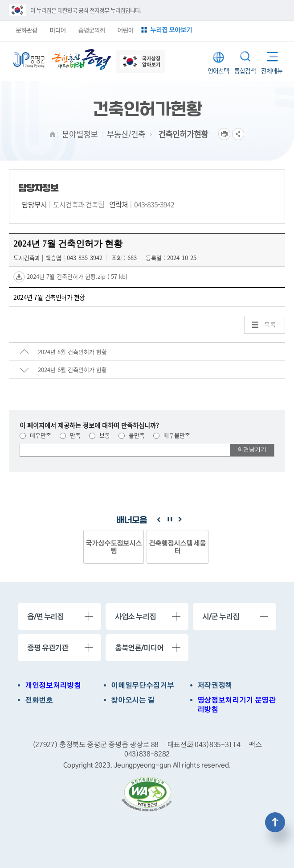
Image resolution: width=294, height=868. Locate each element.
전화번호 (39, 700)
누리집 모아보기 (171, 30)
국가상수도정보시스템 (114, 547)
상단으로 (275, 822)
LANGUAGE (218, 57)
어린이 (125, 30)
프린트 (224, 134)
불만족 (132, 435)
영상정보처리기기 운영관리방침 (237, 705)
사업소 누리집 (135, 616)
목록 (270, 324)
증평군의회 (91, 30)
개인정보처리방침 (53, 685)
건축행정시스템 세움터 (178, 547)
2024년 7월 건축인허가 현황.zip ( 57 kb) (76, 276)
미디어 (57, 30)
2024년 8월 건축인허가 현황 (72, 352)
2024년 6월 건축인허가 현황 (72, 370)
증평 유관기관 (48, 648)
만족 (70, 435)
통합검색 (245, 56)
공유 (238, 134)
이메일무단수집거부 (142, 685)
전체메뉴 (269, 55)
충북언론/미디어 (139, 648)
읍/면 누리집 (45, 616)
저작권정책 (215, 685)
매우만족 (35, 435)
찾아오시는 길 (133, 700)
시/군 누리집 (220, 616)
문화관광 (26, 30)
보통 (100, 435)
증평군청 (29, 60)
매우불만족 (172, 435)
